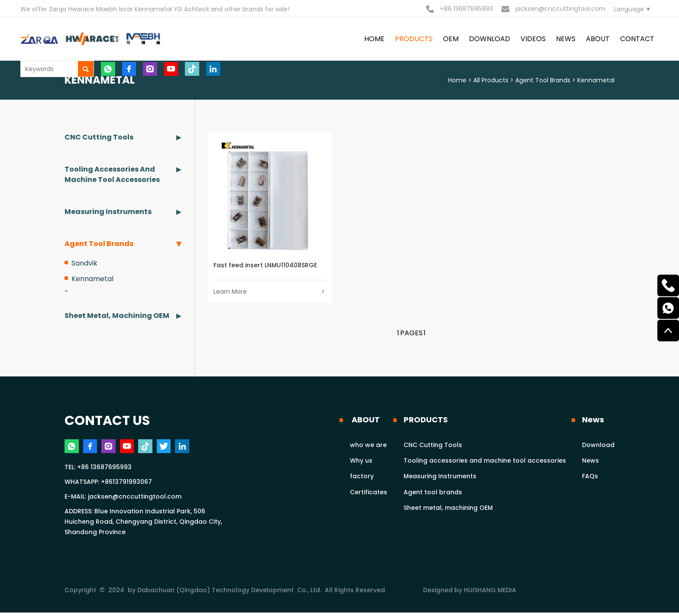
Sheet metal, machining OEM (117, 316)
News (593, 421)
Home (457, 80)
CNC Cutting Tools (99, 137)
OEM (451, 39)
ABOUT (598, 39)
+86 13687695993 (459, 9)
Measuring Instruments (108, 212)
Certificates (369, 494)
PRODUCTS (414, 39)
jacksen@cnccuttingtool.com (553, 9)
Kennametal (596, 80)
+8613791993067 (126, 485)
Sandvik (84, 263)
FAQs (590, 478)
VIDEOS (533, 39)
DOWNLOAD (490, 39)
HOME (374, 39)
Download (598, 447)
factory (362, 478)
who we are (368, 447)
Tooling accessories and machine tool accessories (112, 174)
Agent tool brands (543, 80)
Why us (361, 463)
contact (637, 39)
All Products (491, 80)
